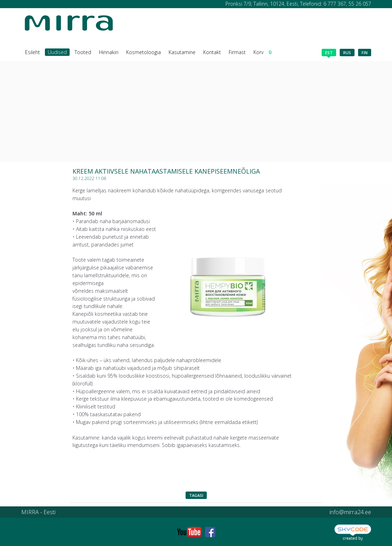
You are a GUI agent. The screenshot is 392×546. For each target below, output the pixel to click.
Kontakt (212, 52)
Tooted (83, 52)
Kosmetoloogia (144, 52)
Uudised (57, 52)
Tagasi (196, 495)
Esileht (33, 52)
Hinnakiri (109, 52)
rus (347, 53)
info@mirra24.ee (350, 512)
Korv (262, 52)
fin (365, 53)
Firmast (237, 52)
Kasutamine (182, 52)
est (329, 53)
